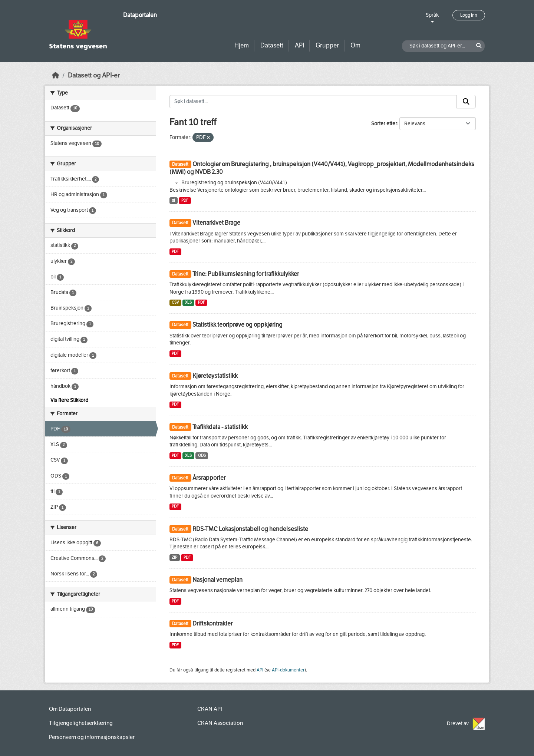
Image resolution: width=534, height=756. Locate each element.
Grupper (327, 45)
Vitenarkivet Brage (216, 223)
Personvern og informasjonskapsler (92, 737)
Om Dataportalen (70, 709)
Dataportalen (140, 15)
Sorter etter (384, 124)
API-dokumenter (288, 670)
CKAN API (210, 709)
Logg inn (469, 15)
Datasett (272, 45)
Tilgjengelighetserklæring (81, 723)
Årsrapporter (209, 478)
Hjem (242, 45)
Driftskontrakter (212, 623)
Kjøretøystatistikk (215, 376)
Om (355, 45)
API (299, 45)
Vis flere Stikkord (69, 400)
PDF (185, 200)
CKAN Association (220, 723)
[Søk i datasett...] (313, 102)
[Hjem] (56, 75)
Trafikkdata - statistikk (220, 427)
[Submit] (466, 102)
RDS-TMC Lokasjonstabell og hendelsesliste (250, 529)
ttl (173, 200)
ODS (202, 455)
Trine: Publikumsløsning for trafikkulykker (246, 274)
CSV (175, 302)
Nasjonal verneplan (217, 580)
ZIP (174, 557)
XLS (188, 302)
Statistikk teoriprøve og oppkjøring (238, 325)
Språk (432, 15)
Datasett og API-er (94, 75)
